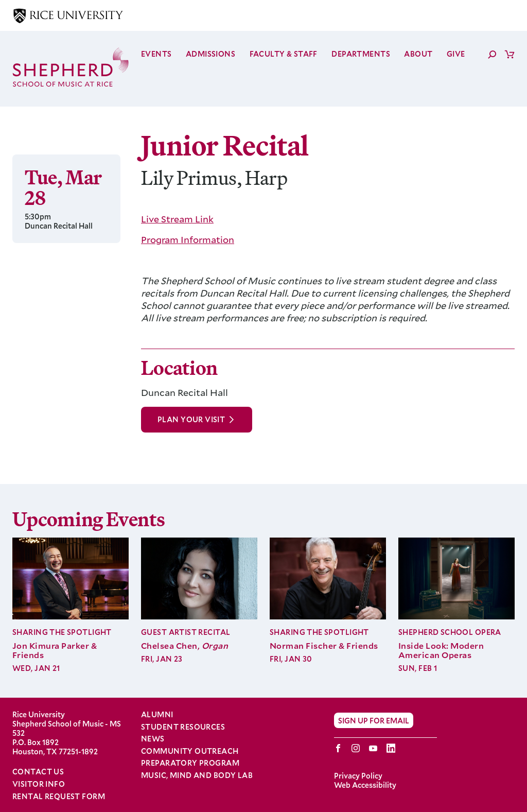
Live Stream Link (177, 219)
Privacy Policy (358, 776)
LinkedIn (391, 748)
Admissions (210, 54)
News (153, 739)
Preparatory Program (190, 763)
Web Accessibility (365, 785)
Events (156, 54)
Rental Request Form (59, 796)
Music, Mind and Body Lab (197, 775)
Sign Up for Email (374, 720)
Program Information (188, 239)
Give (456, 54)
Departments (361, 54)
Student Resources (183, 727)
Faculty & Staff (284, 54)
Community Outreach (190, 751)
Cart (510, 54)
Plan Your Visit (191, 419)
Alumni (157, 715)
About (418, 54)
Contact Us (38, 772)
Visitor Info (39, 784)
